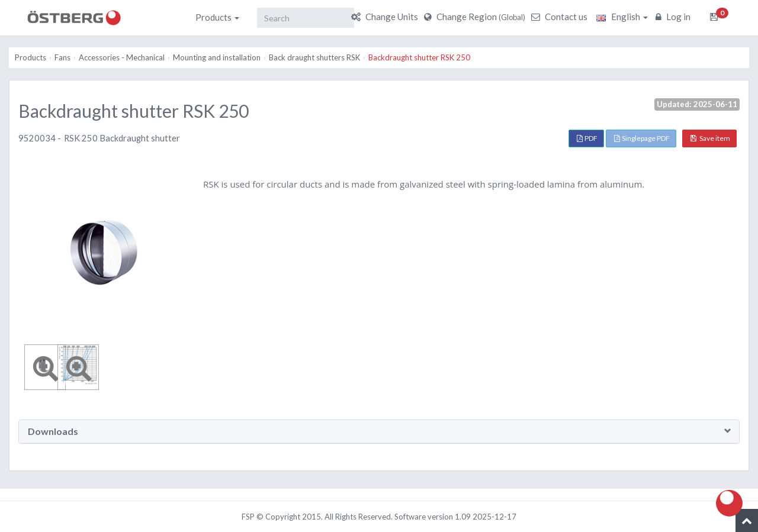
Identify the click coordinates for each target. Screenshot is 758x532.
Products (217, 17)
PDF (587, 138)
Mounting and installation (217, 57)
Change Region (476, 17)
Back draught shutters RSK (314, 57)
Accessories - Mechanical (122, 57)
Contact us (561, 17)
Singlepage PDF (642, 138)
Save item (710, 138)
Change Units (386, 17)
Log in (675, 17)
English (622, 17)
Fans (62, 57)
